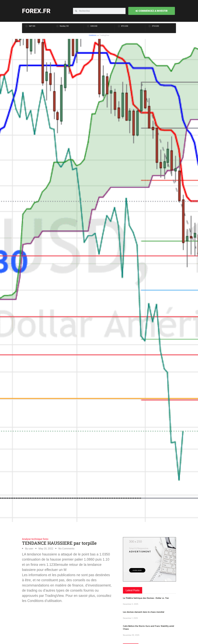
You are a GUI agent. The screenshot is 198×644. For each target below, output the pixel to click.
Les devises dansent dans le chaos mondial (144, 612)
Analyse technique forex (35, 539)
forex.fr (36, 11)
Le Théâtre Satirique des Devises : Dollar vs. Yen (146, 598)
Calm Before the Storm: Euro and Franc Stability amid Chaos (148, 627)
